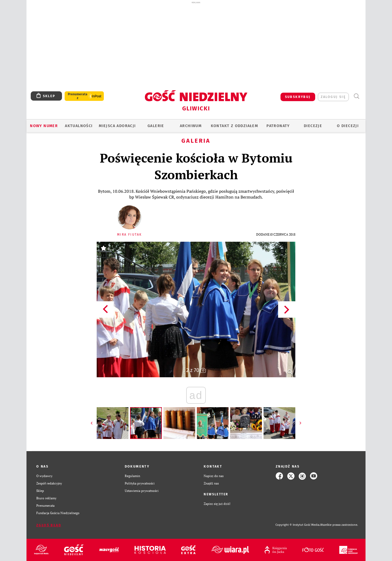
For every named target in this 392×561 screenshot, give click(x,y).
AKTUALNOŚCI (79, 126)
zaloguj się (333, 97)
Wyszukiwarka (356, 96)
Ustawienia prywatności (142, 491)
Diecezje (313, 126)
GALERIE (156, 126)
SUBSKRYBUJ (298, 97)
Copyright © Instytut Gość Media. (298, 525)
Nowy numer (44, 126)
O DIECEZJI (348, 126)
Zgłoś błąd (49, 525)
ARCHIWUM (191, 126)
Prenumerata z (78, 96)
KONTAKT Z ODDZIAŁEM (235, 126)
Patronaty (278, 126)
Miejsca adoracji (117, 126)
